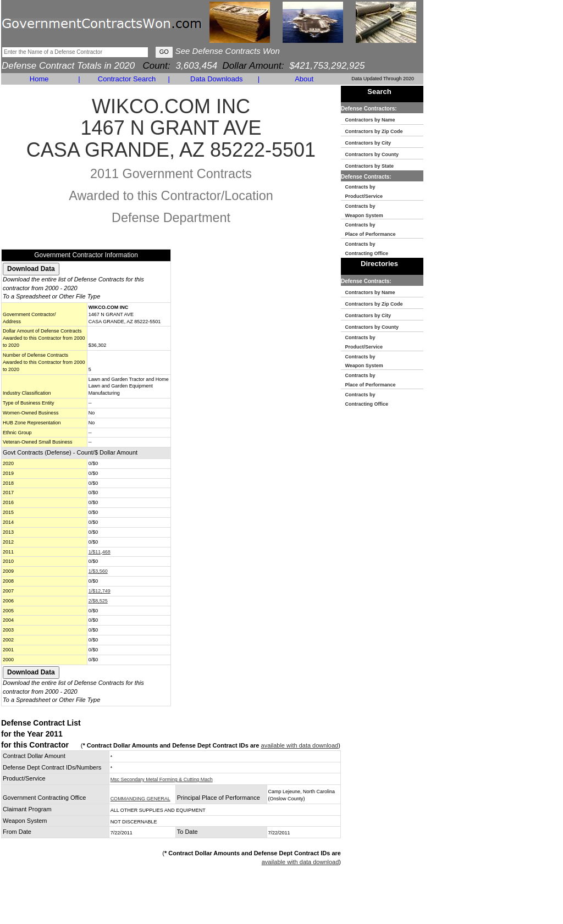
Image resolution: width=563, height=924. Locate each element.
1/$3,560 (98, 571)
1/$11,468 (100, 552)
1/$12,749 (100, 591)
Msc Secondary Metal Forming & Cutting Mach (162, 779)
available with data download (300, 745)
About (304, 79)
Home (39, 79)
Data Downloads (216, 79)
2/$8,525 (98, 601)
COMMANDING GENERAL (140, 799)
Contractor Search (127, 79)
